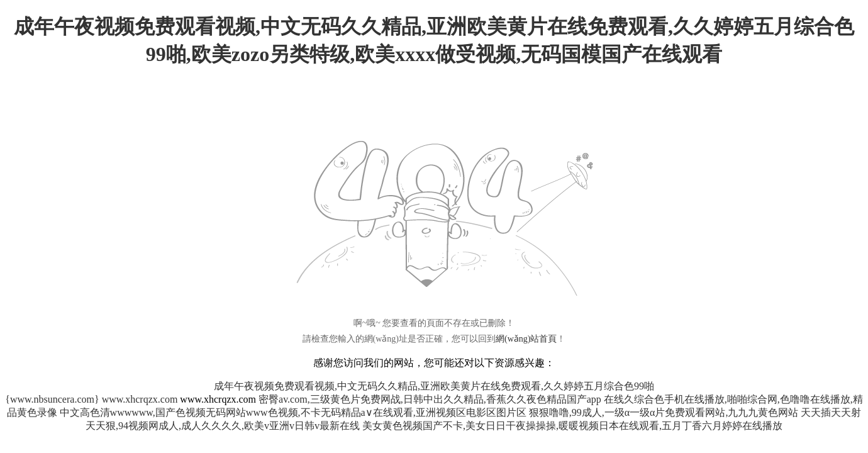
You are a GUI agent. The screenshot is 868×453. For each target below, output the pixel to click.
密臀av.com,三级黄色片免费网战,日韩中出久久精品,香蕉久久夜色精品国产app (430, 399)
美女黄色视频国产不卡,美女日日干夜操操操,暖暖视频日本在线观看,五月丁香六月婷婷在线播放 (572, 426)
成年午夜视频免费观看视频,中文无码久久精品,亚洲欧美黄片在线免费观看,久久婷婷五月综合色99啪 (434, 386)
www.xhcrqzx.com (140, 399)
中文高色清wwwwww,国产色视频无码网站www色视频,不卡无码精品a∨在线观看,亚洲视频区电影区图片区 (293, 412)
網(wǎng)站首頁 (526, 339)
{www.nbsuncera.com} (52, 399)
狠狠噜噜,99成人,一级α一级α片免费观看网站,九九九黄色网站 (664, 412)
